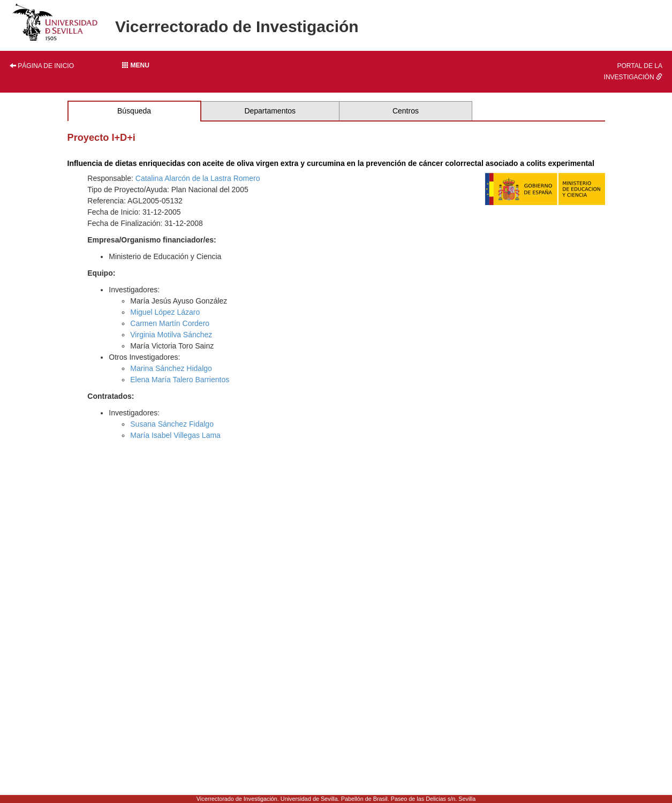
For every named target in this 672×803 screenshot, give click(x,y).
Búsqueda (134, 111)
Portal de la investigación (633, 71)
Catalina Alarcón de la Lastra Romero (198, 178)
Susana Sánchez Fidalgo (172, 424)
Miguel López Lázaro (165, 312)
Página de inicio (42, 66)
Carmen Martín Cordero (170, 323)
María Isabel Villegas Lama (175, 435)
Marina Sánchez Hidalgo (171, 368)
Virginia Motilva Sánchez (171, 335)
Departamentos (270, 111)
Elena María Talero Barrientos (180, 380)
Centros (406, 111)
